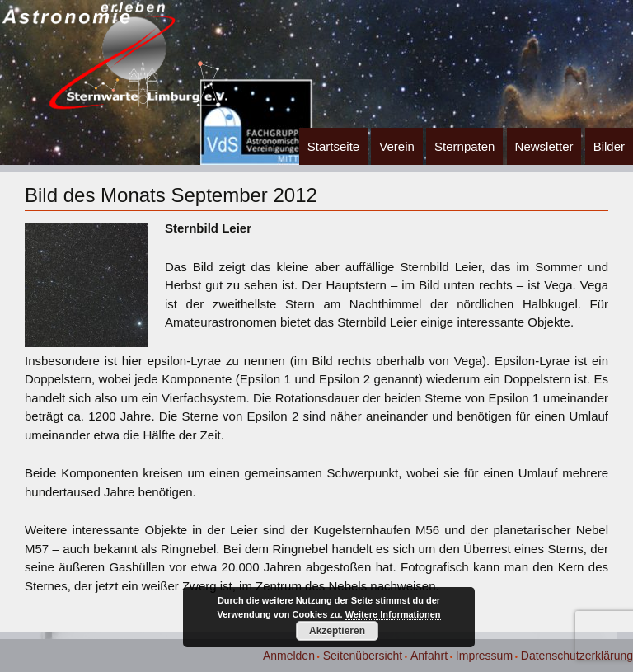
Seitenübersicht (363, 656)
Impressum (484, 656)
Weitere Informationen (393, 614)
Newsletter (544, 146)
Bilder (609, 146)
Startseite (333, 146)
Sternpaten (464, 146)
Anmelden (289, 656)
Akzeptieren (337, 631)
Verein (397, 146)
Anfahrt (429, 656)
